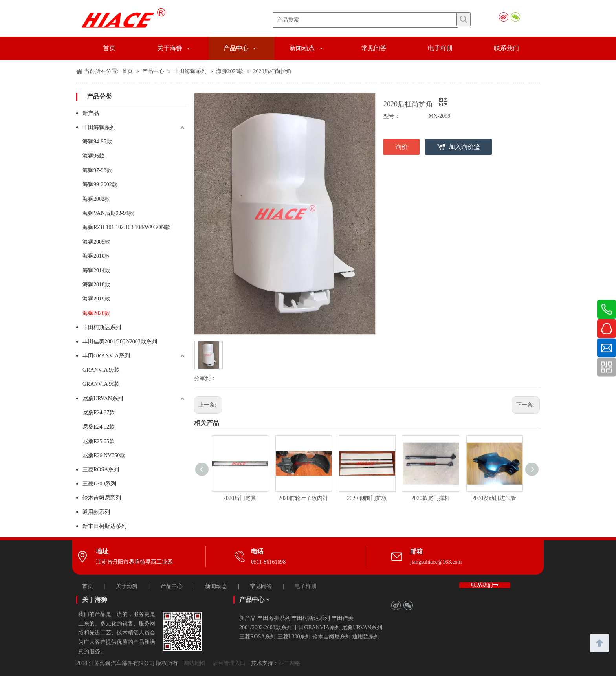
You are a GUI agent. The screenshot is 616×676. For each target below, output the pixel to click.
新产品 (91, 113)
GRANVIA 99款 (101, 384)
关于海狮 (127, 586)
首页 (88, 586)
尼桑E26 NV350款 (104, 455)
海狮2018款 (96, 285)
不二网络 (290, 663)
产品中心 (172, 586)
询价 (401, 147)
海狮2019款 (96, 299)
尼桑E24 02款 (99, 427)
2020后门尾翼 (240, 498)
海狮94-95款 (97, 142)
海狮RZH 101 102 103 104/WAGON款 (126, 227)
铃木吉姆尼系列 (102, 498)
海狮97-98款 (97, 170)
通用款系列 (96, 512)
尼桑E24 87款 (99, 413)
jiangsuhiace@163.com (436, 562)
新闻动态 (216, 586)
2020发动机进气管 (494, 498)
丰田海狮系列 (99, 127)
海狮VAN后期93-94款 (108, 213)
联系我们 (485, 585)
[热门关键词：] (464, 19)
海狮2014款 (96, 270)
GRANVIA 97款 (101, 370)
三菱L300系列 (99, 484)
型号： (392, 116)
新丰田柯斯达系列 (104, 526)
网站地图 (194, 663)
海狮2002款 (96, 199)
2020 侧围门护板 (367, 498)
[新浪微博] (503, 17)
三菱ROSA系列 (101, 470)
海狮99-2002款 (100, 184)
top (599, 642)
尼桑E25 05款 (99, 441)
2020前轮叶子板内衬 (303, 498)
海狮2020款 (96, 313)
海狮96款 (93, 156)
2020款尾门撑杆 (431, 498)
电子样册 (306, 586)
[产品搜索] (366, 20)
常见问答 (261, 586)
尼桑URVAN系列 (103, 398)
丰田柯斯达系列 (102, 327)
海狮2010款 (96, 256)
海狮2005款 (96, 242)
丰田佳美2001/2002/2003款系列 (120, 342)
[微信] (515, 17)
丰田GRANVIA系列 (106, 356)
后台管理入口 (229, 663)
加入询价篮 (464, 147)
